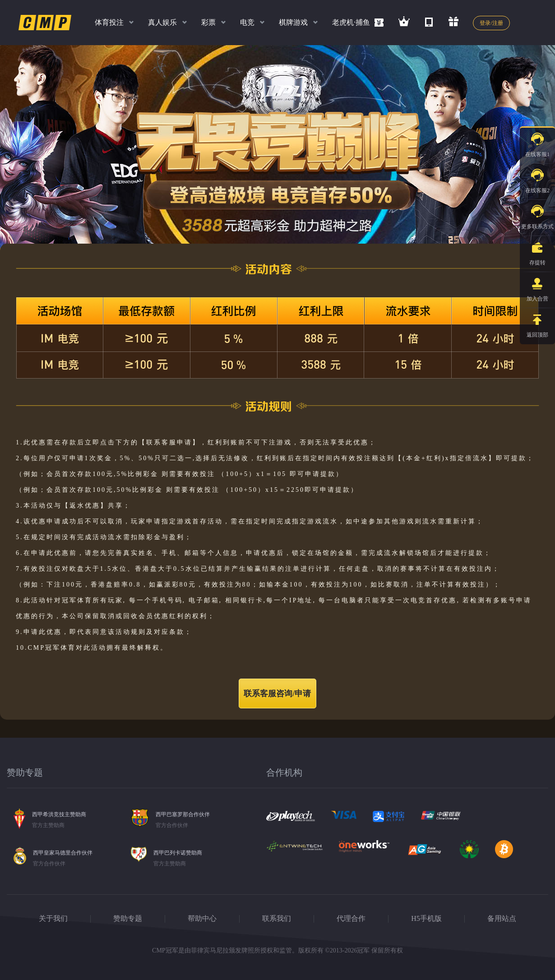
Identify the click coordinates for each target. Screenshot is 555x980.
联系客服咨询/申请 (277, 693)
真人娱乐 (162, 22)
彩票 (208, 22)
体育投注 (109, 22)
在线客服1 (537, 143)
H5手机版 (426, 918)
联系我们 (277, 918)
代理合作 (351, 918)
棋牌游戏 (293, 22)
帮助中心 (202, 918)
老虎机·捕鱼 (351, 22)
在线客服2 (537, 179)
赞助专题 (128, 918)
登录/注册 (491, 23)
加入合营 (537, 287)
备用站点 (502, 918)
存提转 (537, 251)
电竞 (247, 22)
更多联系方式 (537, 215)
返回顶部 (537, 323)
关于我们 (53, 918)
